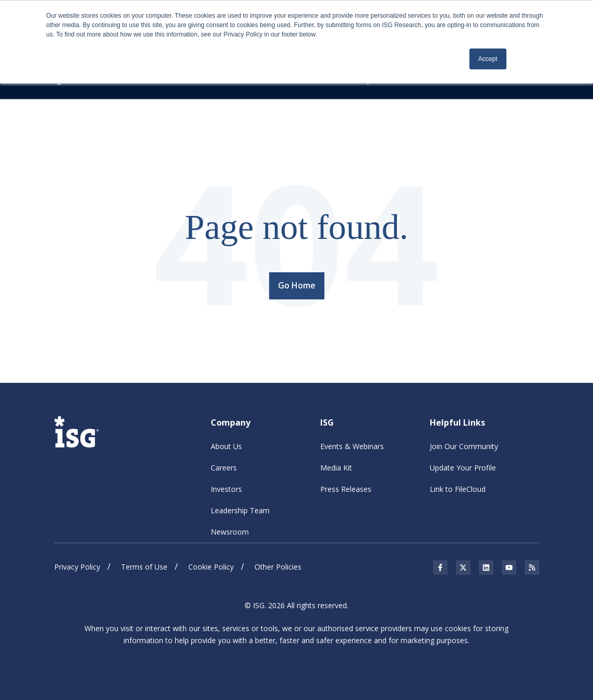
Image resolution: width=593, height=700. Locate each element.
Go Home (297, 285)
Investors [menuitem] (226, 489)
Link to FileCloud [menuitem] (458, 489)
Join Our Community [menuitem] (464, 446)
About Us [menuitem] (226, 446)
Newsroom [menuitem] (230, 532)
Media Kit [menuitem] (336, 468)
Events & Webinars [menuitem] (352, 446)
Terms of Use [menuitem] (144, 567)
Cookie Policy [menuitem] (211, 567)
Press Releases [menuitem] (346, 489)
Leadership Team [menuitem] (240, 510)
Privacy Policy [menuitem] (77, 567)
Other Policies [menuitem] (278, 567)
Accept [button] (488, 59)
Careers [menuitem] (224, 468)
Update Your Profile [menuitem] (463, 468)
